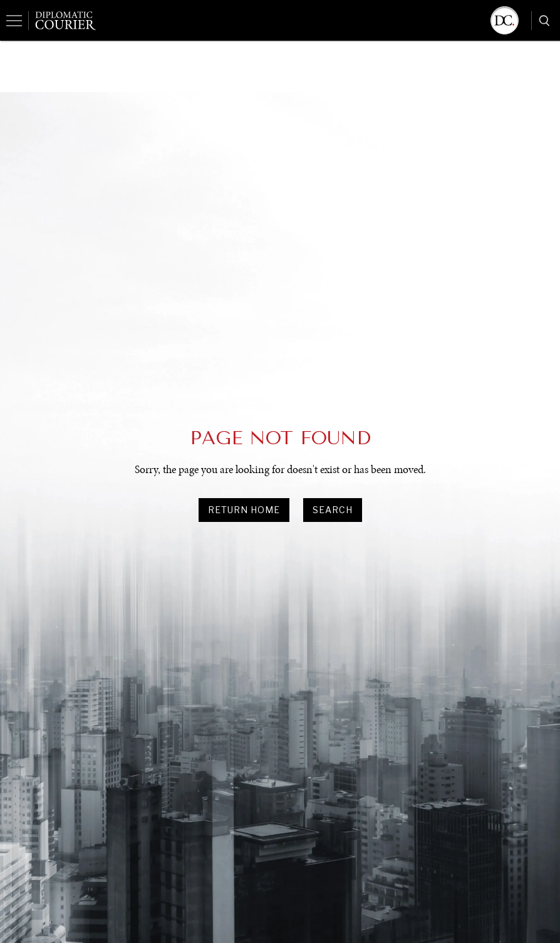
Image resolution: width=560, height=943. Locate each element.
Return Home (244, 510)
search (333, 510)
